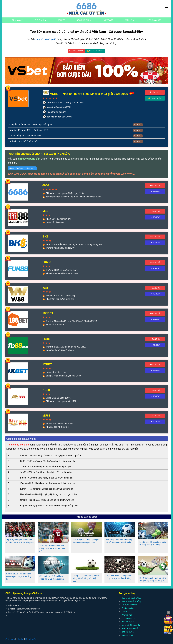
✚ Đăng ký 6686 (76, 51)
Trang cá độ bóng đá (18, 445)
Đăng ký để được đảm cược (22, 168)
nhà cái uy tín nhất (130, 628)
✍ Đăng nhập (155, 98)
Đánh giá (130, 20)
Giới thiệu (10, 639)
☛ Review (155, 192)
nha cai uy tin (128, 622)
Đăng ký (138, 125)
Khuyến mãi (127, 615)
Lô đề (124, 611)
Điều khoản (31, 639)
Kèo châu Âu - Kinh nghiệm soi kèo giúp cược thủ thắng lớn (19, 576)
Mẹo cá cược (154, 20)
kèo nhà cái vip (128, 618)
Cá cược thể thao (129, 605)
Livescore (108, 20)
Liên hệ (20, 639)
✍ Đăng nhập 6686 (95, 51)
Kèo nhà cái (84, 20)
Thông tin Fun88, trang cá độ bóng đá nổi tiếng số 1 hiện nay (86, 578)
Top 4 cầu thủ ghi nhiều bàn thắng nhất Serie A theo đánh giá (53, 548)
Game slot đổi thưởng (132, 601)
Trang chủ (18, 20)
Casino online (128, 608)
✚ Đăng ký (155, 92)
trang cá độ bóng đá (45, 39)
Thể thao (40, 20)
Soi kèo (61, 20)
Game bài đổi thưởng (131, 598)
